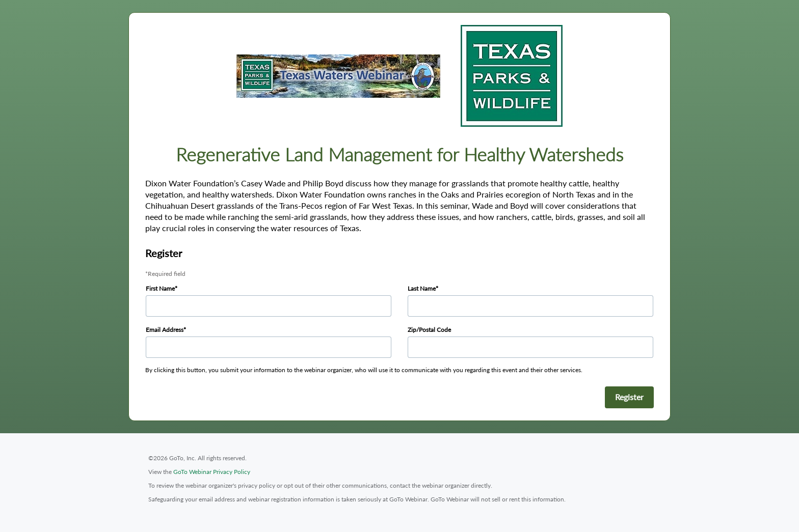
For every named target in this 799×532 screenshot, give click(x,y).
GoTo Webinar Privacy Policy (212, 472)
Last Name (422, 288)
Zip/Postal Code (429, 330)
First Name (160, 288)
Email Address (165, 330)
